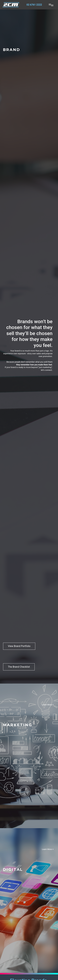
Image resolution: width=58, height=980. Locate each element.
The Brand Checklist (19, 667)
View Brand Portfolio (19, 646)
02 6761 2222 (34, 5)
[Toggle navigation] (51, 5)
